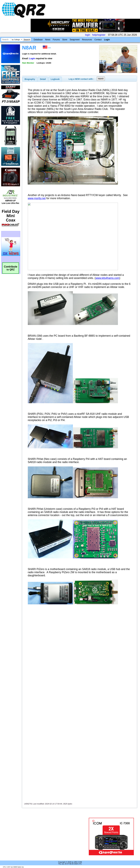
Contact (98, 40)
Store (65, 40)
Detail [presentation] (43, 79)
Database (38, 40)
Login (107, 40)
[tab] (30, 79)
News (48, 40)
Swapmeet (75, 40)
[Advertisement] (56, 837)
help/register (99, 35)
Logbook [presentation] (55, 79)
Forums (56, 40)
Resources (87, 40)
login (88, 35)
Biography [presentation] (30, 79)
